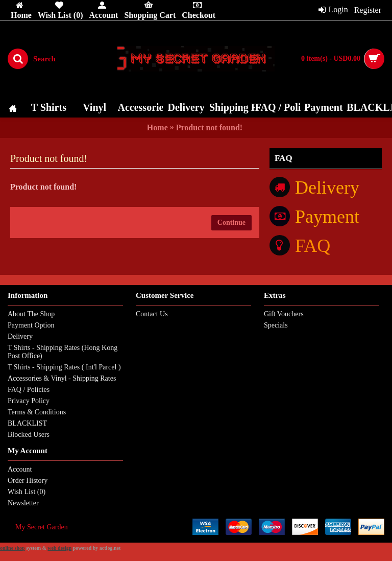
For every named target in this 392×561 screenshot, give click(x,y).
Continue (231, 223)
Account (20, 469)
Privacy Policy (29, 401)
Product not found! (209, 127)
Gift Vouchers (284, 314)
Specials (276, 325)
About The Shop (31, 314)
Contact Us (152, 314)
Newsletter (23, 503)
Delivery (20, 336)
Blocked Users (29, 435)
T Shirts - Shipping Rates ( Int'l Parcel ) (64, 367)
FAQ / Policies (29, 390)
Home (157, 127)
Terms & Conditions (37, 412)
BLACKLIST (27, 423)
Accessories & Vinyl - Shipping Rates (62, 378)
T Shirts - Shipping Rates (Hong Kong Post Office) (63, 352)
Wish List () (27, 492)
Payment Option (31, 325)
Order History (28, 481)
